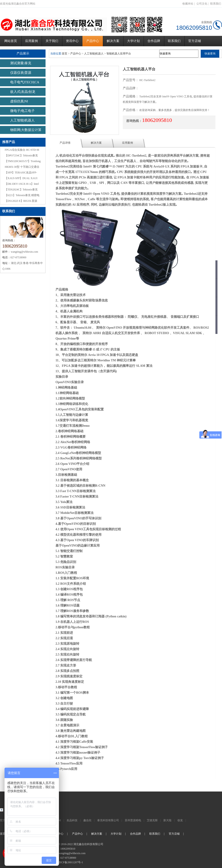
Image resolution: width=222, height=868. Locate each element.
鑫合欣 (87, 820)
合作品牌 (154, 41)
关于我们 (52, 41)
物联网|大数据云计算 (26, 130)
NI (59, 820)
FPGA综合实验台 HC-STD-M (22, 150)
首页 (65, 54)
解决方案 (113, 41)
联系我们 (216, 4)
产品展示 (23, 53)
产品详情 (65, 143)
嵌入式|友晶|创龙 (23, 92)
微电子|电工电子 (22, 111)
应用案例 (31, 41)
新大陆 (167, 820)
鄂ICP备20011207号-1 (70, 862)
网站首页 (11, 41)
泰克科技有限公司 (108, 820)
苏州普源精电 (133, 820)
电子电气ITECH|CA (25, 82)
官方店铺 (195, 41)
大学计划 (133, 41)
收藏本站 (188, 4)
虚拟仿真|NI (19, 101)
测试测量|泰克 (21, 63)
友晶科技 (72, 820)
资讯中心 (72, 41)
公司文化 (202, 4)
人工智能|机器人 (22, 120)
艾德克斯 (152, 820)
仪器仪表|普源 (21, 73)
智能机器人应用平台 (119, 54)
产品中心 (93, 41)
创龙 (180, 820)
